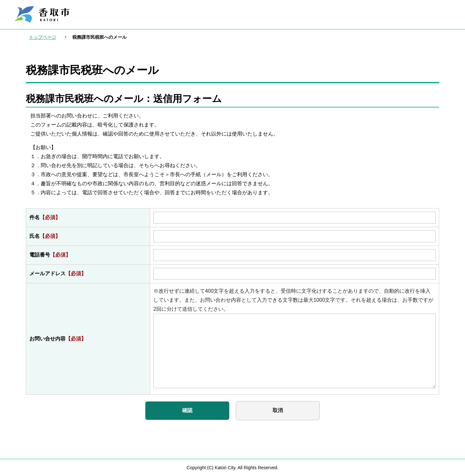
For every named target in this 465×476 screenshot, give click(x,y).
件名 (45, 217)
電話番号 (50, 255)
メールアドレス (58, 273)
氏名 (45, 236)
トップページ (43, 37)
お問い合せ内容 (58, 339)
